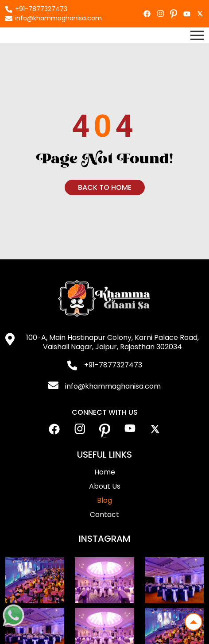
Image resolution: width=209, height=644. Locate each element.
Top (191, 619)
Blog (104, 500)
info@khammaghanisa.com (58, 18)
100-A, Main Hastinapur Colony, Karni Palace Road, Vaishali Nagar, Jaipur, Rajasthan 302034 (112, 342)
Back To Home (105, 187)
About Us (105, 486)
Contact (104, 515)
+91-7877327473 (41, 9)
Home (105, 472)
